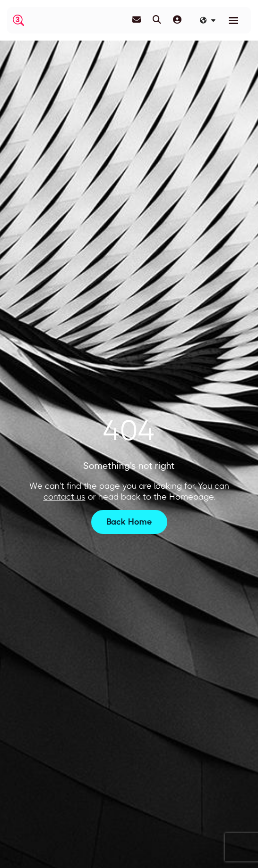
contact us (64, 497)
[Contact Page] (137, 20)
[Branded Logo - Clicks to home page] (18, 20)
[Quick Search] (157, 20)
